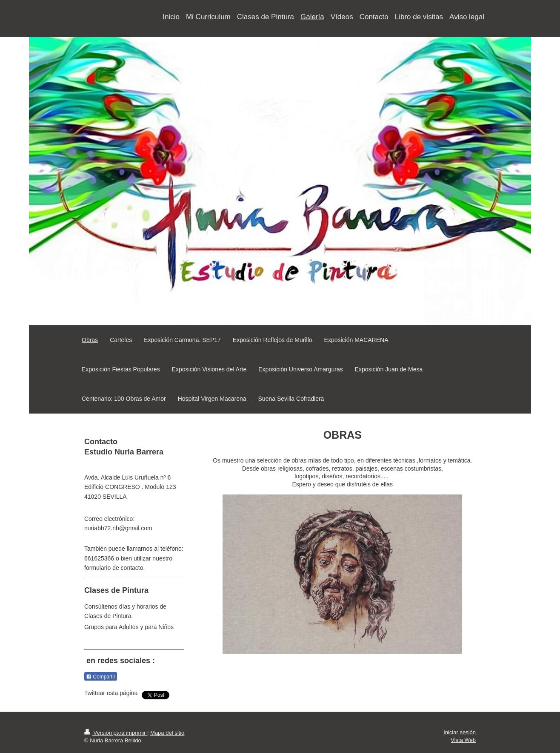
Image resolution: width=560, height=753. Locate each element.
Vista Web (463, 740)
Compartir (101, 677)
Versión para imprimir (116, 733)
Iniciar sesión (460, 732)
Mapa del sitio (167, 733)
